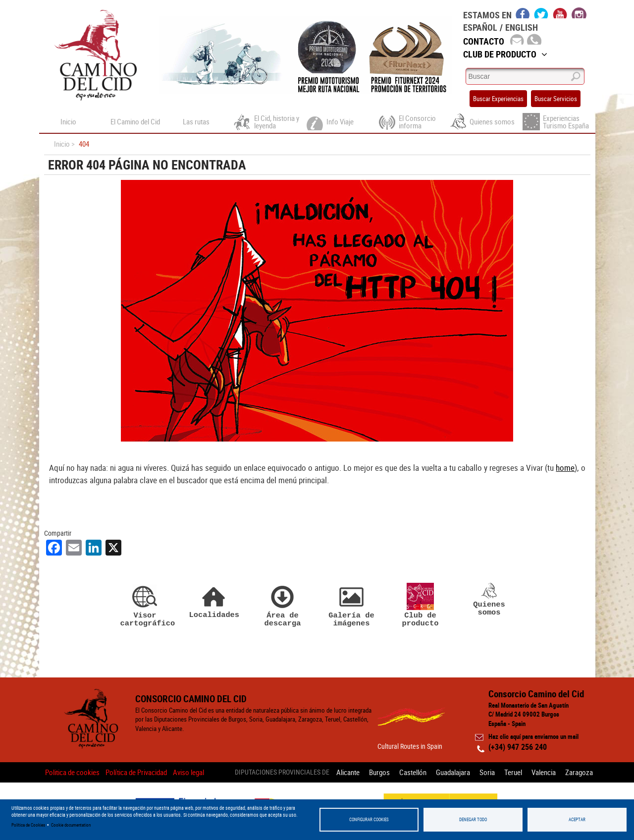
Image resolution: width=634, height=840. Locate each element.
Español (480, 27)
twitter (541, 13)
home (565, 468)
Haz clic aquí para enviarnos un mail (533, 736)
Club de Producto (505, 54)
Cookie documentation (71, 825)
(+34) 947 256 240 (518, 747)
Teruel (513, 772)
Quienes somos (489, 600)
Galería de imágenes (352, 605)
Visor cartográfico (145, 605)
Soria (487, 772)
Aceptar (577, 819)
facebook (523, 13)
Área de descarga (283, 605)
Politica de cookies (72, 772)
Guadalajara (453, 772)
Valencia (544, 772)
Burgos (379, 772)
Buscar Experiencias (498, 99)
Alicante (348, 772)
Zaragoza (579, 772)
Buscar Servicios (556, 99)
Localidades (214, 601)
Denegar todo (473, 819)
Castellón (413, 772)
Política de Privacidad (136, 772)
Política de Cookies (28, 825)
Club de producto (421, 605)
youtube (560, 13)
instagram (579, 13)
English (522, 27)
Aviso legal (188, 772)
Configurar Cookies (369, 819)
